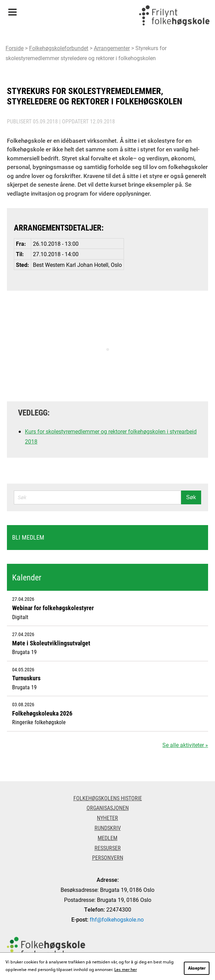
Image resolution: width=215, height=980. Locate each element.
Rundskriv (108, 828)
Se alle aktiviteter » (185, 745)
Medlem (107, 838)
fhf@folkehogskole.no (117, 919)
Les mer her (126, 969)
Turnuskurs (26, 678)
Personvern (108, 857)
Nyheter (107, 818)
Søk (191, 497)
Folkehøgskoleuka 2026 (42, 713)
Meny (12, 10)
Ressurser (108, 848)
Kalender (27, 577)
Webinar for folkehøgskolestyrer (53, 608)
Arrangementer (112, 48)
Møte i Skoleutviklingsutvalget (51, 643)
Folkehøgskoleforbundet (59, 48)
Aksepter (197, 968)
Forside (15, 48)
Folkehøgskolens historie (108, 798)
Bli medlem (28, 537)
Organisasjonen (108, 808)
